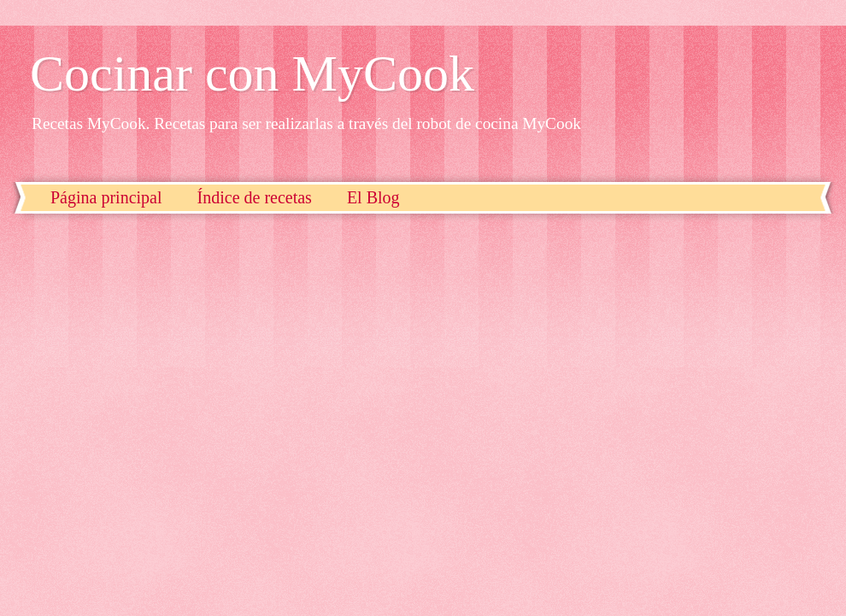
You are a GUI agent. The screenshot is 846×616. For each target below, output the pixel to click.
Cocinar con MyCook (252, 73)
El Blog (373, 197)
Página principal (106, 197)
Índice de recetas (255, 197)
